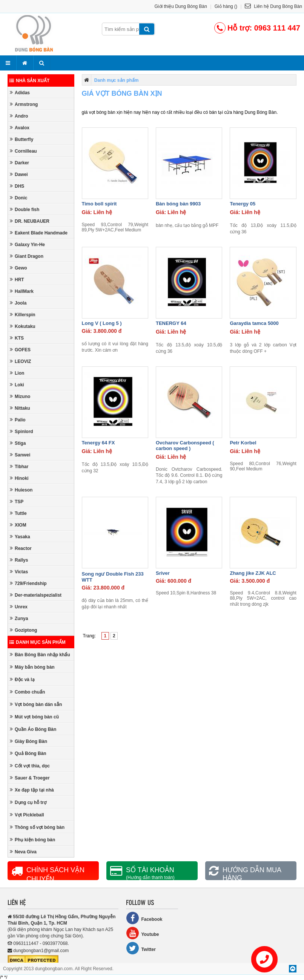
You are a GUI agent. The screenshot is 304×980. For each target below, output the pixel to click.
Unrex (19, 607)
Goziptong (23, 630)
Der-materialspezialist (36, 595)
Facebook (144, 918)
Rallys (19, 560)
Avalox (20, 128)
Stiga (18, 443)
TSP (17, 501)
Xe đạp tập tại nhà (32, 790)
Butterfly (21, 139)
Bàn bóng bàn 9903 (178, 204)
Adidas (20, 93)
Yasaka (20, 537)
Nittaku (20, 408)
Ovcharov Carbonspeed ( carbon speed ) (185, 446)
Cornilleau (23, 151)
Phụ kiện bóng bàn (32, 840)
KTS (17, 338)
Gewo (18, 268)
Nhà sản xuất (29, 81)
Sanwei (20, 455)
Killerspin (23, 315)
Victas (19, 572)
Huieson (21, 490)
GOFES (20, 350)
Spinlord (21, 431)
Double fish (25, 209)
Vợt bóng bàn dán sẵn (36, 704)
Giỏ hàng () (226, 6)
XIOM (18, 525)
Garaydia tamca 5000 (254, 323)
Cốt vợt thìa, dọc (30, 766)
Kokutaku (23, 326)
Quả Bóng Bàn (28, 753)
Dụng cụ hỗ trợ (28, 802)
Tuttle (18, 513)
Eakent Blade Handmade (39, 233)
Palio (18, 420)
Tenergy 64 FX (98, 443)
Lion (17, 373)
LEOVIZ (20, 361)
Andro (19, 116)
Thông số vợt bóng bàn (37, 827)
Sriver (163, 573)
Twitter (141, 948)
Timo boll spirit (99, 204)
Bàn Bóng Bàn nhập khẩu (40, 655)
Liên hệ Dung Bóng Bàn (273, 6)
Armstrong (24, 104)
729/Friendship (28, 583)
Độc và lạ (22, 679)
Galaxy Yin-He (27, 244)
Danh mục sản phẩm (38, 642)
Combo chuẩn (27, 692)
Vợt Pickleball (27, 815)
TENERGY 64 (171, 323)
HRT (17, 279)
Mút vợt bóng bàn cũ (34, 717)
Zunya (19, 618)
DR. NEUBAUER (30, 221)
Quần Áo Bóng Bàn (33, 729)
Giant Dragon (27, 256)
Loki (17, 385)
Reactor (21, 548)
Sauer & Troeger (30, 778)
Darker (19, 163)
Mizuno (20, 396)
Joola (18, 303)
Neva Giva (23, 852)
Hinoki (19, 478)
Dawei (19, 174)
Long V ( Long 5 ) (102, 323)
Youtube (142, 933)
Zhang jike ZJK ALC (253, 573)
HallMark (22, 291)
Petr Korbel (243, 443)
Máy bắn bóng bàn (32, 667)
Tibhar (19, 466)
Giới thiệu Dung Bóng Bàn (181, 6)
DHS (17, 186)
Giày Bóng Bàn (28, 741)
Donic (18, 198)
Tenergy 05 (243, 204)
